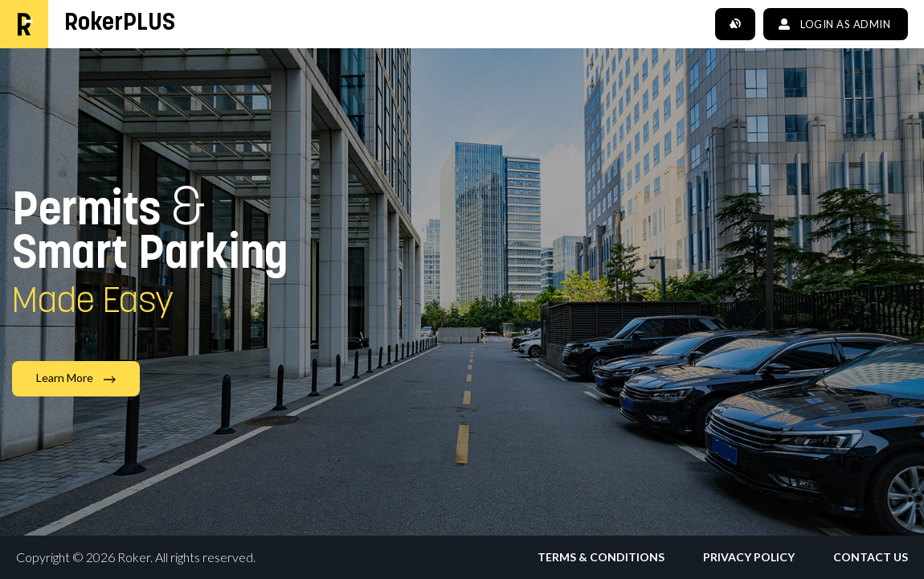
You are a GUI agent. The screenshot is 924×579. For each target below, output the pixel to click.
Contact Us (871, 557)
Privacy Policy (749, 557)
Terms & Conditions (601, 557)
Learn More (76, 378)
